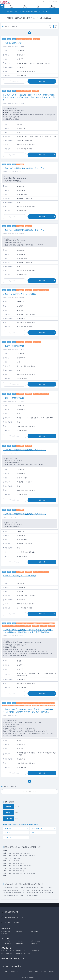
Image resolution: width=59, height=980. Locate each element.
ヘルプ (40, 2)
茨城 (26, 856)
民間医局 (5, 2)
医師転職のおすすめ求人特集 (23, 953)
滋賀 (21, 866)
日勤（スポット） (8, 895)
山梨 (11, 858)
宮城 (18, 853)
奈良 (25, 866)
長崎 (18, 873)
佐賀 (14, 873)
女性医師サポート (35, 951)
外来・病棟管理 (8, 888)
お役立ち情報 (6, 938)
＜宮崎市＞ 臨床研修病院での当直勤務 (19, 294)
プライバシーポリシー (16, 972)
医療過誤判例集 (20, 944)
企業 (23, 890)
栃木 (30, 856)
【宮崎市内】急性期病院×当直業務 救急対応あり (24, 168)
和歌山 (29, 866)
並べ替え (51, 26)
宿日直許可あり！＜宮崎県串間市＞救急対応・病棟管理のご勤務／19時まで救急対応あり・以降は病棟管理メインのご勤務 (29, 97)
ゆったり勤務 (7, 893)
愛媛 (18, 871)
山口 (25, 868)
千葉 (14, 856)
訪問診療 (29, 888)
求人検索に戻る (31, 791)
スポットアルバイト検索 (12, 923)
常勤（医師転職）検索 (12, 912)
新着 (28, 890)
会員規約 (25, 972)
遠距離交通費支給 (19, 893)
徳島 (14, 871)
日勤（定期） (48, 893)
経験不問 (39, 893)
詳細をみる (42, 81)
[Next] (57, 11)
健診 (16, 888)
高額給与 (7, 833)
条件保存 (55, 26)
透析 (22, 888)
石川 (14, 861)
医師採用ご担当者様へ (53, 2)
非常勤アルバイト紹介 (21, 951)
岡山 (14, 868)
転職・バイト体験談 (35, 941)
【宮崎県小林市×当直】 (13, 43)
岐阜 (14, 863)
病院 (33, 833)
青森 (10, 853)
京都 (14, 866)
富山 (10, 861)
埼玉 (18, 856)
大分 (25, 873)
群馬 (34, 856)
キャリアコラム (34, 944)
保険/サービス (6, 928)
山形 (25, 853)
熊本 (21, 873)
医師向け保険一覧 (20, 931)
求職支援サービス (7, 948)
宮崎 (29, 873)
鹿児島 (33, 873)
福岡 (10, 873)
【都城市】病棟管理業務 (13, 346)
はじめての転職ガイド (7, 941)
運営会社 (7, 972)
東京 (10, 856)
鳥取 (18, 868)
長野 (15, 858)
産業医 (36, 888)
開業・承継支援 (34, 931)
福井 (18, 861)
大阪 (10, 866)
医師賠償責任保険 (6, 931)
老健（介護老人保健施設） (11, 890)
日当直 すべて (9, 828)
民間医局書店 (5, 934)
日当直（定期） (20, 895)
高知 (21, 871)
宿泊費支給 (30, 893)
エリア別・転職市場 (21, 941)
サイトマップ (30, 974)
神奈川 (22, 856)
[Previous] (2, 11)
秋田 (21, 853)
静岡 (18, 863)
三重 (21, 863)
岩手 (14, 853)
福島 (29, 853)
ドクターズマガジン (6, 944)
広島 (10, 868)
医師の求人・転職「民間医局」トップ (13, 959)
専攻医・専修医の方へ (7, 953)
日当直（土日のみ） (38, 828)
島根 (21, 868)
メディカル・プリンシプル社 (10, 966)
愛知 (10, 863)
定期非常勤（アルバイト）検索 (14, 917)
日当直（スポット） (33, 895)
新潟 (19, 858)
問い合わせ (45, 2)
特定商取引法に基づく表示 (41, 972)
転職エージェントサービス (8, 951)
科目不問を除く (37, 890)
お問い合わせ (51, 972)
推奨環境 (31, 972)
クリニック (8, 837)
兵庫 (18, 866)
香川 (10, 871)
